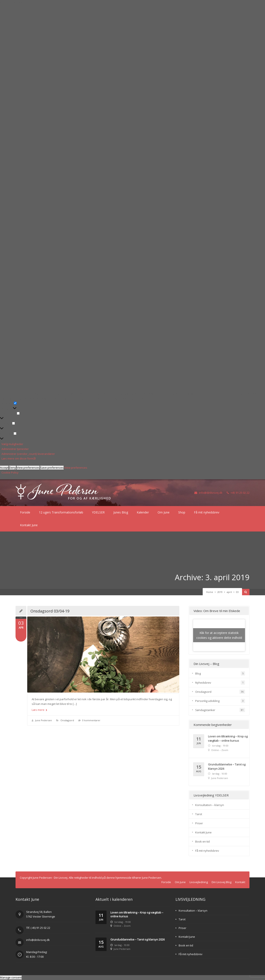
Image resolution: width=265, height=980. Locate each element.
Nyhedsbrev (203, 683)
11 (199, 741)
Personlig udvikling (207, 701)
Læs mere (39, 710)
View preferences (28, 468)
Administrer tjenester (15, 449)
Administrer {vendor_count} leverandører (28, 454)
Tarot (199, 814)
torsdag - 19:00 (220, 746)
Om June (164, 512)
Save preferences (52, 468)
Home (210, 592)
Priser (199, 823)
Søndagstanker (205, 710)
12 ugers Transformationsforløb (61, 512)
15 (199, 769)
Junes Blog (121, 512)
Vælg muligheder (12, 444)
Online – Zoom (220, 750)
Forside (25, 512)
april (229, 592)
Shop (182, 512)
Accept (4, 468)
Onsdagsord (67, 720)
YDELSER (98, 512)
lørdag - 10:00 (220, 774)
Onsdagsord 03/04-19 (50, 611)
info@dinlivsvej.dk (208, 493)
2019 (220, 592)
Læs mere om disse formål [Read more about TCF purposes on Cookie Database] (19, 458)
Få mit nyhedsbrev (207, 512)
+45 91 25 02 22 (238, 493)
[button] (132, 198)
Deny (13, 468)
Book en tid (202, 841)
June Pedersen (43, 720)
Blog (198, 673)
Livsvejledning (199, 882)
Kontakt (240, 882)
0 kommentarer (91, 720)
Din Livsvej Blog (222, 882)
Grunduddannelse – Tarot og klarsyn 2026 (137, 939)
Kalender (143, 512)
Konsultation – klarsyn (210, 805)
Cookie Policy (10, 472)
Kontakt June (29, 525)
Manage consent (11, 977)
